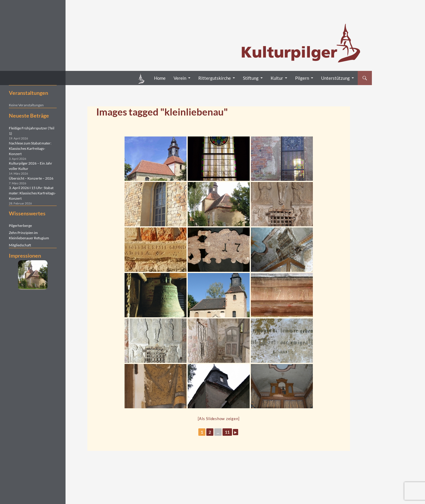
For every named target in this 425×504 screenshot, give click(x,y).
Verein (180, 78)
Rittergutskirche (215, 78)
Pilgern (302, 78)
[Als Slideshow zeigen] (219, 419)
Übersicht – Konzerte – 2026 (31, 178)
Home (160, 78)
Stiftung (251, 78)
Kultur (277, 78)
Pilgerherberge (20, 226)
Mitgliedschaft (20, 245)
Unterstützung (335, 78)
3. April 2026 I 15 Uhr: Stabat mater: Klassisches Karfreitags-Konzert (32, 193)
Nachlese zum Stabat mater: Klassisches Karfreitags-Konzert (30, 148)
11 (227, 432)
